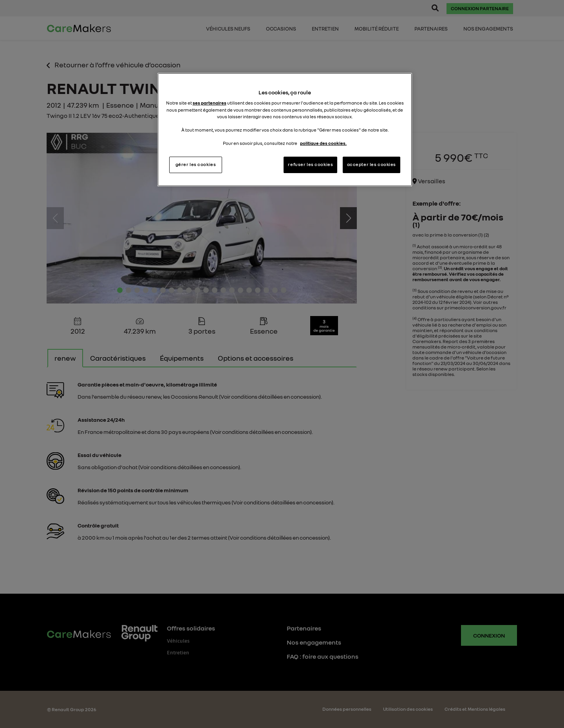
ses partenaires (210, 103)
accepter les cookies (371, 164)
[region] (285, 130)
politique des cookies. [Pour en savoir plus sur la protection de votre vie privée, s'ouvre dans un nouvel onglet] (323, 143)
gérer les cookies (196, 164)
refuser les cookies (310, 164)
